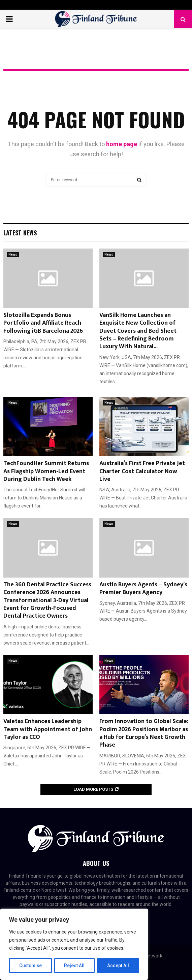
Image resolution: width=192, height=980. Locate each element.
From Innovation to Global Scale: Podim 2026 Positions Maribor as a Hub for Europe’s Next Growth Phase (144, 733)
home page (122, 144)
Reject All (75, 966)
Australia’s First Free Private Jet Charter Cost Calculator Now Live (142, 471)
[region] (74, 945)
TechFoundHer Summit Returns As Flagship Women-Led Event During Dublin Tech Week (46, 471)
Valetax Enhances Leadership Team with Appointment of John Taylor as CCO (48, 729)
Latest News (20, 233)
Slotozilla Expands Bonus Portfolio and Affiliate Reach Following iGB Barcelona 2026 (43, 323)
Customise (31, 966)
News (13, 254)
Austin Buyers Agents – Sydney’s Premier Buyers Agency (143, 589)
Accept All (118, 966)
